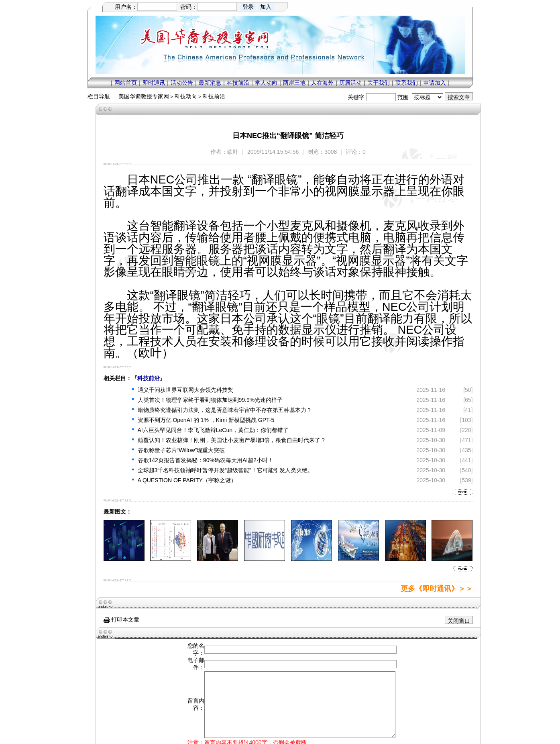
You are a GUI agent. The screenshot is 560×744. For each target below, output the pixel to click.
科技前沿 (238, 83)
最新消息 (210, 83)
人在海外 (322, 83)
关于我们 (379, 83)
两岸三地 (294, 83)
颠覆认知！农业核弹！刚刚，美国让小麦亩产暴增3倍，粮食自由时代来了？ (232, 440)
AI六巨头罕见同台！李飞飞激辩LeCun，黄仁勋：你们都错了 (213, 430)
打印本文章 (122, 620)
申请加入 (435, 83)
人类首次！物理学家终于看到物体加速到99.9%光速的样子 (210, 400)
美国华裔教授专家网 (144, 96)
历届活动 (350, 83)
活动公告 (182, 83)
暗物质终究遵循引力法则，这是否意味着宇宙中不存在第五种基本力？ (225, 410)
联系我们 (407, 83)
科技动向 (186, 96)
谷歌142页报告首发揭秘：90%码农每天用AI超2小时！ (206, 460)
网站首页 (126, 83)
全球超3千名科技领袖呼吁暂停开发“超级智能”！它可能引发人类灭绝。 (225, 470)
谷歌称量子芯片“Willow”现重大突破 (181, 450)
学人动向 (266, 83)
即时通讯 (154, 83)
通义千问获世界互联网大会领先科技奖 (185, 390)
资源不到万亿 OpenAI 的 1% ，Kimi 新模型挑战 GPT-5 (206, 420)
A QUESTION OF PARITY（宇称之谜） (187, 480)
